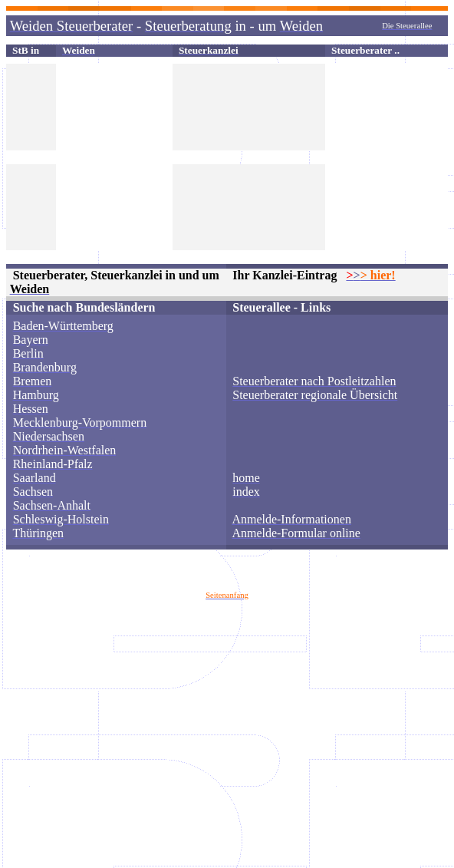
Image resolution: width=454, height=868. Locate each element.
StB (20, 50)
